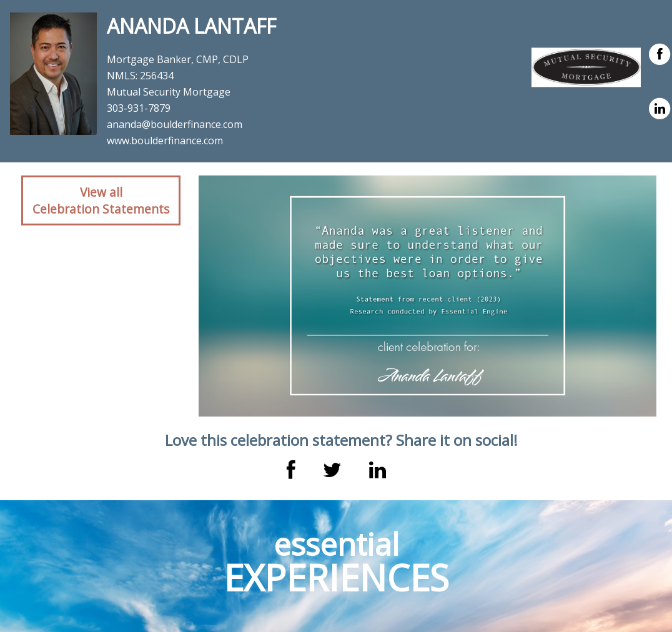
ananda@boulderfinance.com (175, 124)
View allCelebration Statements (101, 200)
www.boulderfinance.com (165, 141)
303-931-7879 (139, 108)
